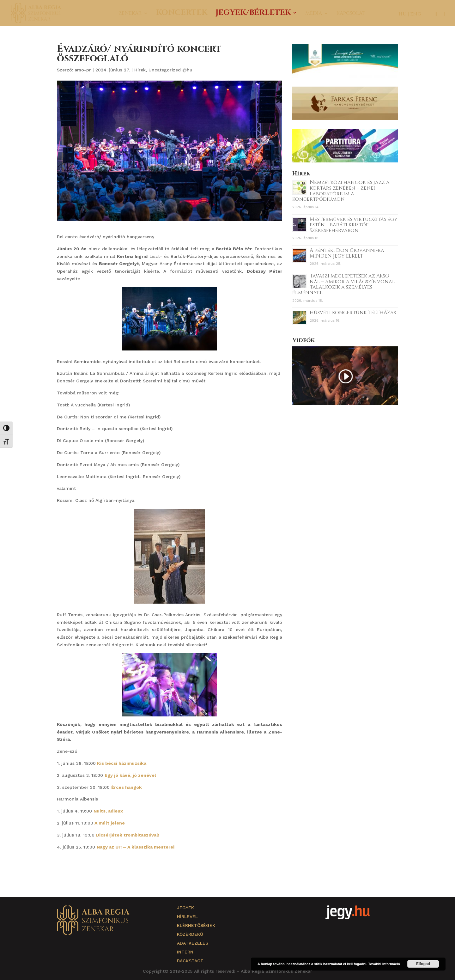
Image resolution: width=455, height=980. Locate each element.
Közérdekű (190, 934)
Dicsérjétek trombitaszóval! (128, 835)
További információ (384, 964)
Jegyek (185, 908)
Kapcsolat (351, 14)
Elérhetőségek (196, 925)
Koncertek (182, 14)
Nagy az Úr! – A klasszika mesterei (136, 847)
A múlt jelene (110, 823)
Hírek (140, 70)
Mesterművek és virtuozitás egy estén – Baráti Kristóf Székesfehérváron (354, 225)
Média (314, 14)
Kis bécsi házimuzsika (122, 763)
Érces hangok (127, 787)
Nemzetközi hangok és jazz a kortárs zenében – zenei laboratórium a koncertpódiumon (341, 191)
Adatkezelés (193, 943)
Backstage (190, 961)
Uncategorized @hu (170, 70)
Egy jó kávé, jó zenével (131, 775)
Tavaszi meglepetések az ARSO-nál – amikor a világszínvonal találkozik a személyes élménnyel (344, 284)
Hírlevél (187, 916)
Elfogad (423, 964)
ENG (416, 14)
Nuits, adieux (108, 811)
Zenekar (130, 14)
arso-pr (83, 70)
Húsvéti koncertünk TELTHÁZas (353, 313)
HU (403, 14)
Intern (185, 952)
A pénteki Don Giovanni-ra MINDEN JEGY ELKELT (347, 253)
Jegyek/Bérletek (253, 14)
